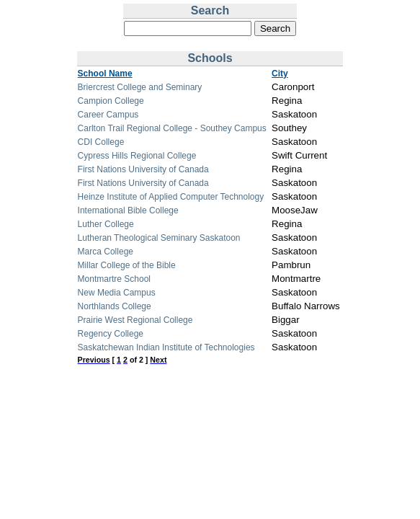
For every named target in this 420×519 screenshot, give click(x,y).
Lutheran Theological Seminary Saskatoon (159, 238)
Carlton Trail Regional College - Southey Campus (172, 128)
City (280, 74)
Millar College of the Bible (127, 265)
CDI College (101, 142)
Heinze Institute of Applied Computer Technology (171, 197)
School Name (105, 74)
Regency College (111, 334)
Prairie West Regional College (135, 320)
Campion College (111, 101)
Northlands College (115, 306)
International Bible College (128, 210)
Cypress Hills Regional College (137, 156)
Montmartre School (114, 279)
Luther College (106, 224)
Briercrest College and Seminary (140, 87)
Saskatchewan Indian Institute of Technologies (166, 347)
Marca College (106, 252)
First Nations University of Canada (143, 169)
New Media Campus (117, 293)
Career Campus (108, 115)
